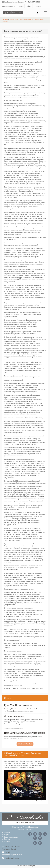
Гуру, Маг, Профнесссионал (18, 705)
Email (20, 6)
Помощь (6, 839)
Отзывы (8, 698)
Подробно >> (41, 801)
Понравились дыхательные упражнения (24, 733)
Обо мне (6, 832)
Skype (29, 6)
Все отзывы (25, 744)
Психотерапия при (10, 837)
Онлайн (38, 6)
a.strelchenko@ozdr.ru (16, 2)
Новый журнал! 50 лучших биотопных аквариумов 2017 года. (23, 754)
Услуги (6, 835)
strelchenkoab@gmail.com (12, 855)
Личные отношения (14, 716)
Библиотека (14, 19)
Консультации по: (9, 6)
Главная (5, 19)
